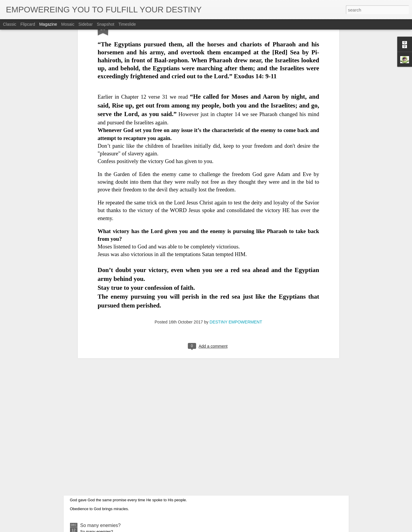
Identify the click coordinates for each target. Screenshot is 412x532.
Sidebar (86, 24)
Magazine (48, 24)
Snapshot (106, 24)
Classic (10, 24)
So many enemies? (101, 525)
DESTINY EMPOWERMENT (236, 224)
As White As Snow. (100, 391)
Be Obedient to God (101, 458)
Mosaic (68, 24)
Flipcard (28, 24)
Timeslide (127, 24)
